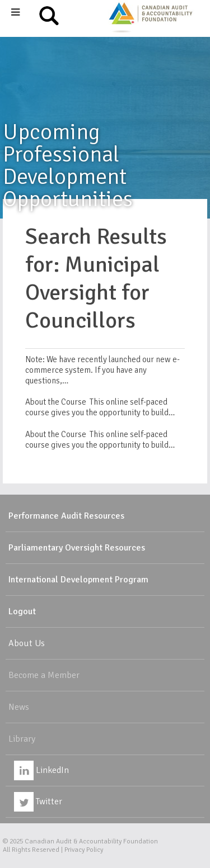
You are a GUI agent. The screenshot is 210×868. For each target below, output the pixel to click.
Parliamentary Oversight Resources (77, 548)
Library (22, 739)
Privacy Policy (84, 850)
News (19, 707)
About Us (27, 643)
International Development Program (78, 580)
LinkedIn (41, 770)
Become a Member (44, 675)
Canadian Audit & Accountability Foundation (91, 841)
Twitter (38, 801)
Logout (22, 611)
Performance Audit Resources (66, 516)
